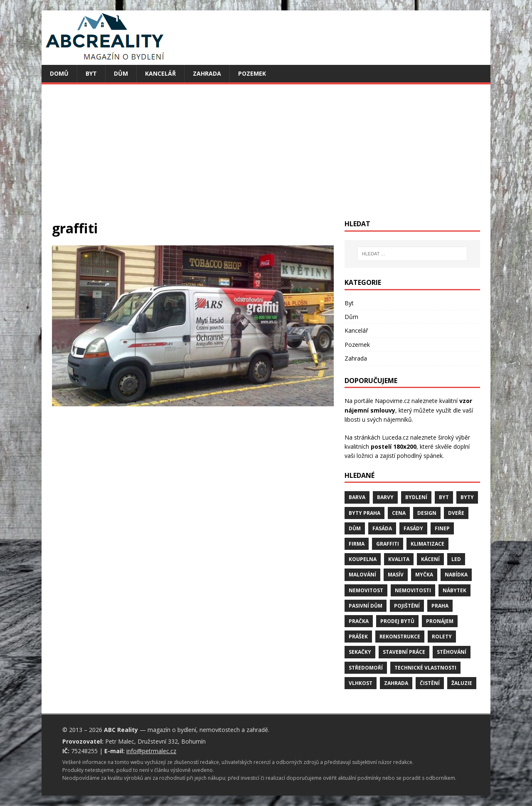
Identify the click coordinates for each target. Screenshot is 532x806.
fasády (413, 528)
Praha (440, 606)
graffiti (388, 544)
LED (456, 559)
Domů (59, 73)
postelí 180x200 (394, 446)
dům (355, 528)
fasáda (382, 528)
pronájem (440, 621)
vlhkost (361, 683)
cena (399, 513)
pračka (359, 621)
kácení (430, 559)
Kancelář (160, 73)
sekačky (360, 652)
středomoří (366, 668)
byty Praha (365, 513)
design (427, 513)
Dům (121, 73)
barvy (385, 497)
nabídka (456, 575)
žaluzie (462, 683)
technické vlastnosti (425, 668)
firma (357, 544)
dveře (456, 513)
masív (396, 575)
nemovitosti (413, 590)
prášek (358, 637)
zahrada (396, 683)
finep (442, 528)
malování (362, 575)
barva (357, 497)
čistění (430, 683)
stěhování (452, 652)
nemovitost (366, 590)
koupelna (363, 559)
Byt (91, 73)
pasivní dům (366, 606)
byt (444, 497)
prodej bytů (397, 621)
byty (467, 497)
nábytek (454, 590)
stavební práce (404, 652)
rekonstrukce (400, 637)
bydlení (416, 497)
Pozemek (252, 73)
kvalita (399, 559)
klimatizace (427, 544)
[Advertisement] (266, 157)
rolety (442, 637)
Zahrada (207, 73)
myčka (424, 575)
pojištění (407, 606)
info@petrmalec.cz (151, 751)
